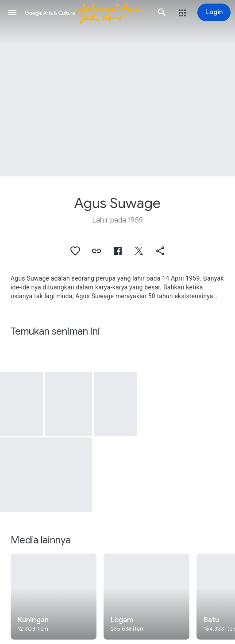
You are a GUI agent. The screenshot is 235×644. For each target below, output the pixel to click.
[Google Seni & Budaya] (87, 12)
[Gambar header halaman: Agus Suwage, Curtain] (117, 88)
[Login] (214, 12)
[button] (12, 12)
